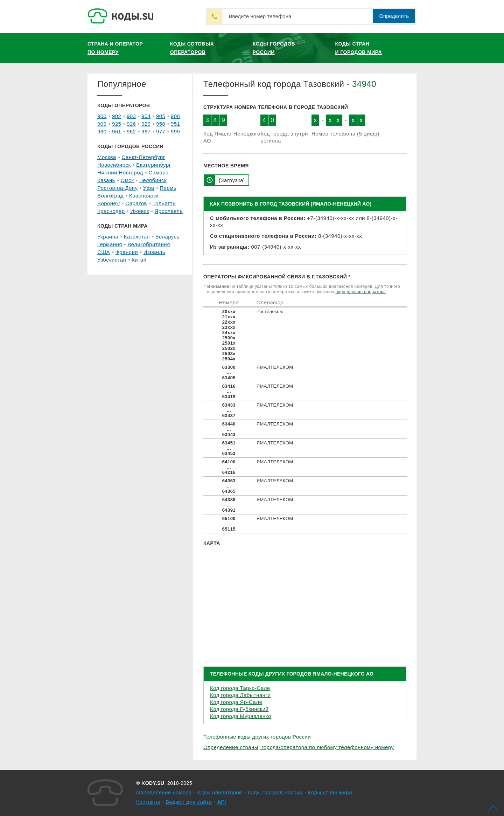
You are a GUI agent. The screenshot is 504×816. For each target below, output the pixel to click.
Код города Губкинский (239, 709)
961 (117, 132)
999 (175, 132)
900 (102, 116)
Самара (158, 172)
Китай (139, 260)
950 (161, 124)
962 (131, 132)
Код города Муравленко (241, 716)
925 (117, 124)
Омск (127, 180)
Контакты (148, 802)
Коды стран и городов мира (359, 48)
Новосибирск (114, 165)
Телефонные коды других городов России (257, 737)
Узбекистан (112, 260)
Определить (394, 16)
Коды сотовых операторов (192, 48)
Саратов (136, 203)
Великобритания (149, 244)
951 (175, 124)
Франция (127, 252)
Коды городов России (274, 48)
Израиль (154, 252)
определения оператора (360, 292)
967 (146, 132)
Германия (110, 244)
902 (117, 116)
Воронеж (109, 203)
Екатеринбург (154, 165)
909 (102, 124)
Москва (107, 157)
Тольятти (164, 203)
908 (175, 116)
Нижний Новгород (120, 172)
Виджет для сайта (189, 802)
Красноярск (144, 196)
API (222, 802)
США (104, 252)
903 (131, 116)
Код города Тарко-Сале (240, 688)
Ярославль (169, 211)
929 (146, 124)
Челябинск (153, 180)
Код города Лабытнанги (240, 695)
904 (146, 116)
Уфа (149, 188)
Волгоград (110, 196)
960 (102, 132)
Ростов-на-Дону (117, 188)
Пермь (168, 188)
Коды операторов (220, 792)
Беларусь (167, 237)
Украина (108, 237)
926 (131, 124)
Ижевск (140, 211)
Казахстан (137, 237)
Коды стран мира (330, 792)
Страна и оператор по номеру (115, 48)
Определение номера (164, 792)
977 (161, 132)
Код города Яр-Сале (236, 702)
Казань (106, 180)
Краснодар (111, 211)
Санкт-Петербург (143, 157)
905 (161, 116)
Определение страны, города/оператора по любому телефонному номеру (299, 747)
